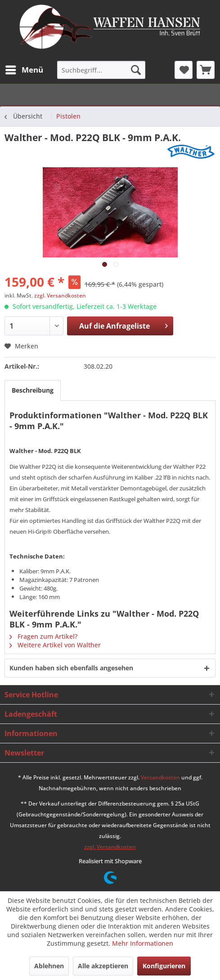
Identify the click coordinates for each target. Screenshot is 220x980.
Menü (24, 69)
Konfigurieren (164, 966)
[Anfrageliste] (206, 70)
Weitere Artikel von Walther (55, 645)
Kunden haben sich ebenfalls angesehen (71, 668)
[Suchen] (136, 70)
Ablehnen (49, 966)
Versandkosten (160, 777)
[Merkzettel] (184, 70)
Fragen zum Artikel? (43, 636)
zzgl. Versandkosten (60, 295)
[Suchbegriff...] (101, 70)
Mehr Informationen (143, 943)
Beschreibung (33, 390)
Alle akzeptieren (103, 966)
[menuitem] (24, 70)
